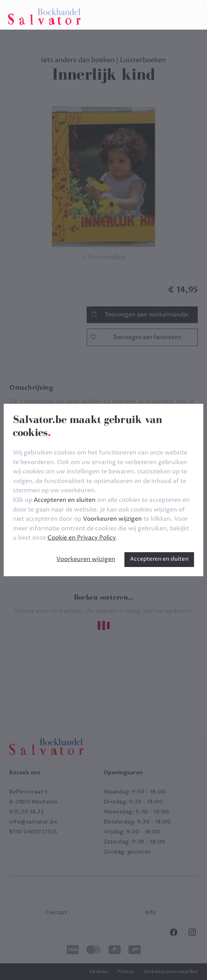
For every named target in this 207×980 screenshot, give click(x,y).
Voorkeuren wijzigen (86, 559)
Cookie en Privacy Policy (82, 538)
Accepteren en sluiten (159, 559)
